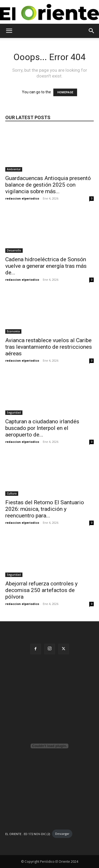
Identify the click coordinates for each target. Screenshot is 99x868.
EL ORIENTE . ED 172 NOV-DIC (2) (28, 834)
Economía (13, 331)
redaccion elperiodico (22, 198)
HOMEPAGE (65, 92)
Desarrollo (14, 250)
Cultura (12, 493)
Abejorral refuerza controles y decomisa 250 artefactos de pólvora (41, 590)
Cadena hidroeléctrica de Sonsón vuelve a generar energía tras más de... (46, 266)
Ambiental (14, 169)
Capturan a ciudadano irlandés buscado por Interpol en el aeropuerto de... (42, 428)
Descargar (62, 834)
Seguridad (14, 413)
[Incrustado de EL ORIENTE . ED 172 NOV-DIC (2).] (49, 746)
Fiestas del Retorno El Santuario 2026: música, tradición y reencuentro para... (45, 509)
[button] (9, 31)
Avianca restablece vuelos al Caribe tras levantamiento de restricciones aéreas (49, 347)
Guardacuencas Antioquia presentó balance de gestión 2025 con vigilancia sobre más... (48, 185)
